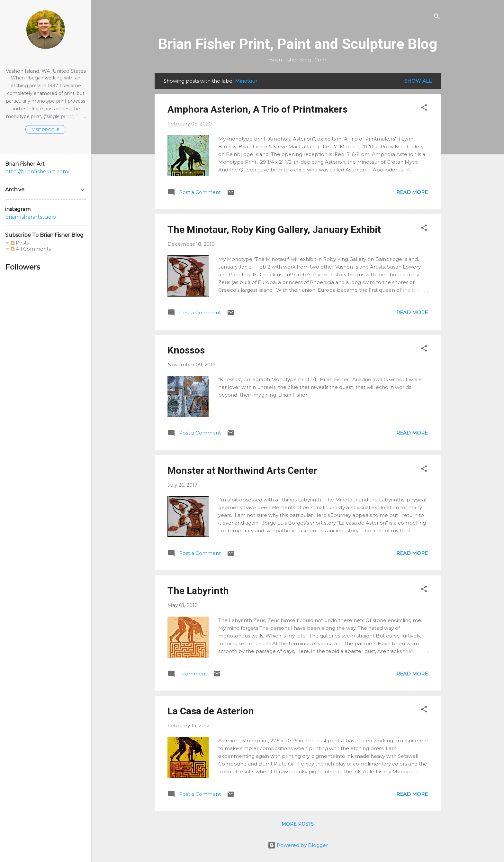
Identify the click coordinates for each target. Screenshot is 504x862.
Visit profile (46, 129)
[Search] (437, 18)
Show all (418, 81)
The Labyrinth (198, 591)
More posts (298, 824)
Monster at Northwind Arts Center (242, 470)
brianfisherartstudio (31, 217)
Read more (412, 192)
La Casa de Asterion (211, 711)
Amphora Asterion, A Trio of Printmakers (257, 109)
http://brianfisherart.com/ (37, 172)
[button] (424, 109)
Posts (20, 243)
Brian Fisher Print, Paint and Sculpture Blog (298, 44)
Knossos (186, 350)
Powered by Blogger (298, 845)
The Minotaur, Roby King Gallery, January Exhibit (274, 229)
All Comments (31, 249)
